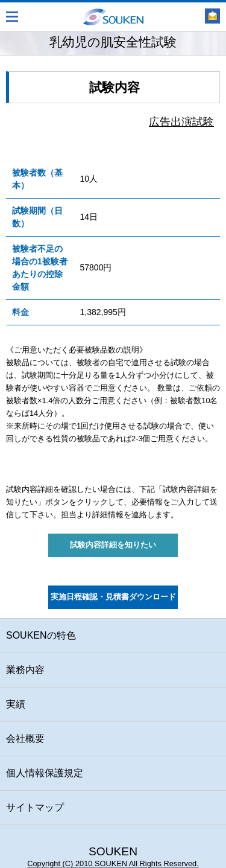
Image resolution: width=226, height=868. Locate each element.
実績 (16, 704)
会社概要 (25, 739)
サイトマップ (35, 807)
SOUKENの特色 (41, 635)
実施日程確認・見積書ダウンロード (113, 597)
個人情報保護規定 (45, 773)
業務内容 (25, 670)
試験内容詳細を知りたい (113, 545)
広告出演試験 (181, 122)
